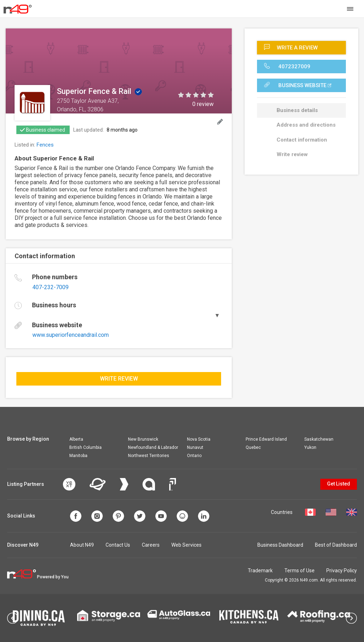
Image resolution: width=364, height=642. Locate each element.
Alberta (76, 439)
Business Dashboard (280, 545)
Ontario (194, 456)
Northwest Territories (149, 456)
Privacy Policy (342, 571)
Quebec (253, 447)
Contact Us (118, 545)
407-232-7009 (50, 287)
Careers (151, 545)
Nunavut (195, 447)
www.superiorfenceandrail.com (71, 335)
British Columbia (85, 447)
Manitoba (78, 456)
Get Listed (339, 484)
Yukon (310, 447)
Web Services (186, 545)
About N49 (82, 545)
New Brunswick (143, 439)
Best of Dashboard (336, 545)
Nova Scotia (199, 439)
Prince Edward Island (266, 439)
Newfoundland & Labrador (153, 447)
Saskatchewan (319, 439)
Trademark (260, 571)
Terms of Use (299, 571)
